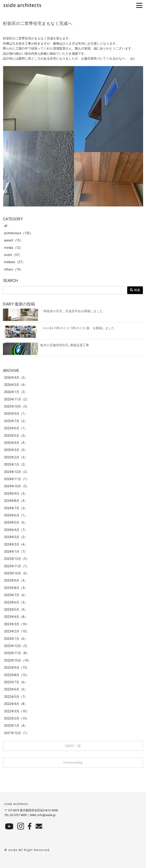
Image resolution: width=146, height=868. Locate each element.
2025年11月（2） (17, 399)
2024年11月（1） (17, 479)
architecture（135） (18, 233)
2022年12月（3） (17, 646)
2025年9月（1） (16, 414)
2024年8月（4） (16, 501)
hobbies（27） (15, 262)
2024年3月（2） (16, 537)
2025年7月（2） (16, 421)
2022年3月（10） (17, 711)
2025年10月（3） (17, 406)
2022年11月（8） (17, 653)
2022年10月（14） (17, 660)
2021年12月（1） (17, 733)
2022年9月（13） (17, 668)
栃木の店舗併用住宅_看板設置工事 (46, 345)
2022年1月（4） (16, 726)
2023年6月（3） (16, 602)
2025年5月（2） (16, 436)
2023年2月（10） (17, 631)
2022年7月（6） (16, 682)
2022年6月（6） (16, 689)
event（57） (13, 255)
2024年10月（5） (17, 486)
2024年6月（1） (16, 515)
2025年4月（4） (16, 443)
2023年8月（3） (16, 588)
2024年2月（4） (16, 544)
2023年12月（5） (17, 559)
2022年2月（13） (17, 718)
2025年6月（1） (16, 428)
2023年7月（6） (16, 595)
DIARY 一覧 (73, 746)
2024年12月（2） (17, 472)
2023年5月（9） (16, 610)
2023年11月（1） (17, 566)
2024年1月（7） (16, 552)
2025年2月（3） (16, 457)
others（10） (14, 269)
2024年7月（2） (16, 508)
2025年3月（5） (16, 450)
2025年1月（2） (16, 464)
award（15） (13, 240)
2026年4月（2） (16, 378)
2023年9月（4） (16, 580)
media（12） (13, 248)
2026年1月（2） (16, 392)
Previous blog (73, 763)
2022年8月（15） (17, 675)
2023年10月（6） (17, 573)
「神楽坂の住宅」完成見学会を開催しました (53, 311)
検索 (135, 290)
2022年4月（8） (16, 704)
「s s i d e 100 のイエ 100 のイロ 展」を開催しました (59, 328)
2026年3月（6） (16, 385)
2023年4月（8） (16, 617)
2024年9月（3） (16, 494)
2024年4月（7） (16, 530)
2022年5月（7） (16, 697)
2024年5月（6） (16, 522)
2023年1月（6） (16, 639)
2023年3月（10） (17, 624)
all (6, 226)
